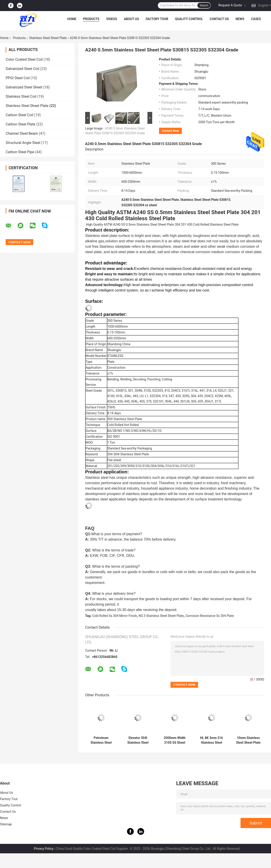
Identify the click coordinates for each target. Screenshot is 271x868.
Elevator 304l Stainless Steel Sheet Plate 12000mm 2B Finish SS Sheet (138, 740)
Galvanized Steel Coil (22, 69)
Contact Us (219, 19)
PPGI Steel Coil (18, 78)
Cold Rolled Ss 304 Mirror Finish (115, 616)
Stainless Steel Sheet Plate (48, 38)
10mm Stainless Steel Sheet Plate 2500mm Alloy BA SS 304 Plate (248, 740)
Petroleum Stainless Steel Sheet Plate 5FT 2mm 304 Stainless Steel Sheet (101, 740)
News (240, 19)
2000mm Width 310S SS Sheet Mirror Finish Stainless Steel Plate (175, 740)
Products (91, 19)
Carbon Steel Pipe (20, 152)
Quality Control (189, 19)
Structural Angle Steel (23, 143)
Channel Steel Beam (22, 133)
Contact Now (170, 131)
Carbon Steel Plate (20, 124)
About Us (131, 19)
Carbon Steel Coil (19, 115)
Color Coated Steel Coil (24, 59)
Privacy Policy (44, 849)
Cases (256, 19)
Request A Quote (230, 5)
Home (72, 19)
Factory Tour (157, 19)
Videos (112, 19)
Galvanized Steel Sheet (24, 87)
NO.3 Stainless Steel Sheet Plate (161, 616)
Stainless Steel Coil (21, 96)
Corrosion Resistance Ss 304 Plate (210, 616)
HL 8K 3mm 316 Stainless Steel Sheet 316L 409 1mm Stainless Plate (211, 740)
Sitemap (6, 824)
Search (204, 5)
